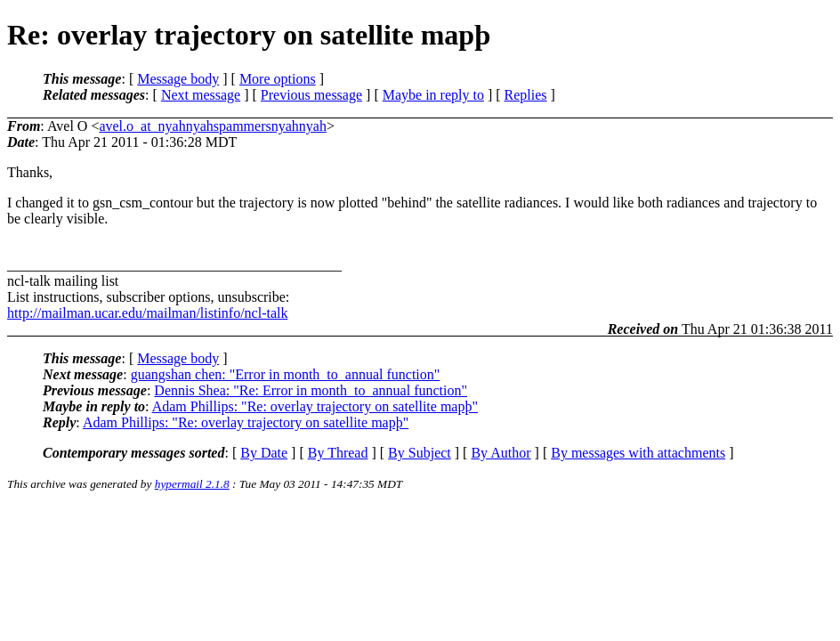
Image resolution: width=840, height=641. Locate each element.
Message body (178, 79)
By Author (501, 453)
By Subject (420, 453)
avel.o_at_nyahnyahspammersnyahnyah (212, 126)
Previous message (311, 95)
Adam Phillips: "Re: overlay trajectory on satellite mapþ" (315, 406)
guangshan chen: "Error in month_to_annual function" (286, 374)
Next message (201, 95)
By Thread (338, 453)
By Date (264, 453)
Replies (526, 95)
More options (278, 79)
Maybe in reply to (433, 95)
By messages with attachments (638, 453)
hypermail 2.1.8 (192, 484)
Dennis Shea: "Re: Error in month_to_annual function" (311, 390)
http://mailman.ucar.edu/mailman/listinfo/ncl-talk (147, 313)
